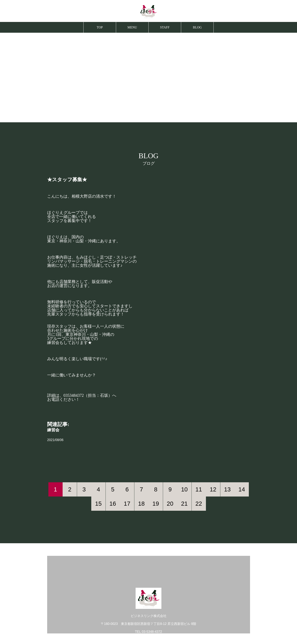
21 (184, 504)
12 (213, 489)
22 (199, 504)
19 (156, 504)
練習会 (53, 430)
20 (170, 504)
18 (141, 504)
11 (199, 489)
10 (184, 489)
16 (113, 504)
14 (242, 489)
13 (227, 489)
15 (98, 504)
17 (127, 504)
